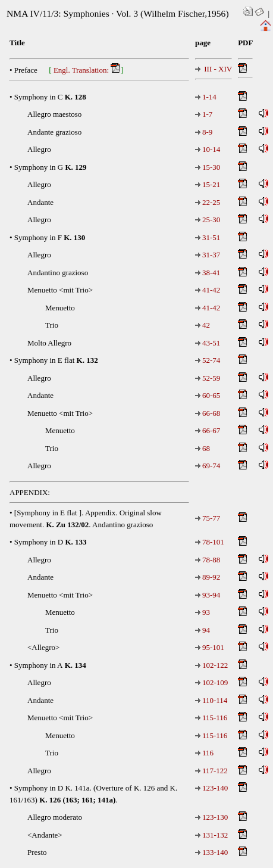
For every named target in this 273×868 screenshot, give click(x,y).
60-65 (208, 395)
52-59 (208, 378)
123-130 (211, 817)
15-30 (208, 167)
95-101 (210, 647)
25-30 (208, 220)
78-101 (210, 542)
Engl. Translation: (87, 69)
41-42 (208, 290)
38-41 (208, 273)
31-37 (208, 255)
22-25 (208, 202)
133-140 (211, 852)
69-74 (208, 466)
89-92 (208, 577)
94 (203, 630)
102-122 (211, 665)
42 (203, 325)
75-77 (208, 518)
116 (204, 753)
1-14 (206, 97)
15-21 (208, 184)
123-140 (211, 788)
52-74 (208, 360)
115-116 (211, 718)
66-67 (208, 430)
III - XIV (214, 69)
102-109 (211, 682)
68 (203, 448)
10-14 (208, 149)
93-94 (208, 595)
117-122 (211, 771)
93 (203, 612)
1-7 (204, 114)
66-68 (208, 413)
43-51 (208, 343)
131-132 (211, 835)
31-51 (208, 237)
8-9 (204, 132)
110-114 (211, 700)
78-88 (208, 560)
